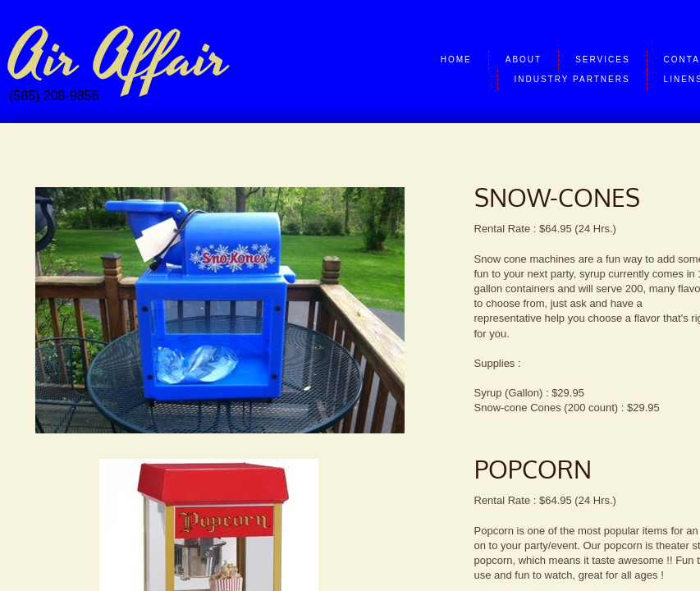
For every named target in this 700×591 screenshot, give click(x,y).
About (524, 60)
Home (456, 60)
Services (602, 60)
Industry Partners (572, 79)
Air (44, 59)
